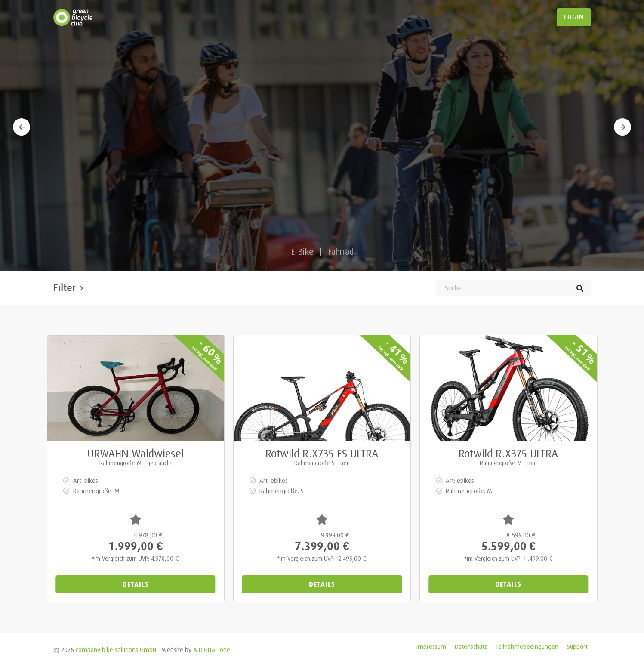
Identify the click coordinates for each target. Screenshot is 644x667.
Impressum (431, 647)
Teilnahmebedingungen (527, 647)
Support (577, 647)
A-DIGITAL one (212, 650)
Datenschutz (471, 647)
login (574, 17)
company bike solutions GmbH (116, 650)
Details (136, 584)
